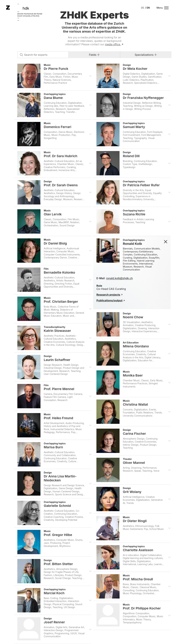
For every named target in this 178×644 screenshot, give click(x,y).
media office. (113, 44)
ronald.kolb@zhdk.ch (119, 278)
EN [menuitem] (148, 8)
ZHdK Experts (94, 15)
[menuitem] (143, 8)
